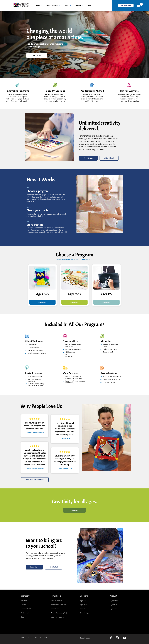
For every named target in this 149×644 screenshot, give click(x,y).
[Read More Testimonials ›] (35, 480)
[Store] (39, 5)
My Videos (113, 609)
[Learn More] (34, 567)
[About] (68, 5)
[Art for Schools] (109, 158)
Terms (82, 638)
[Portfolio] (79, 5)
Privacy (88, 638)
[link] (140, 5)
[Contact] (90, 5)
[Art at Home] (88, 158)
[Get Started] (37, 56)
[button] (126, 5)
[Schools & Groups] (53, 5)
